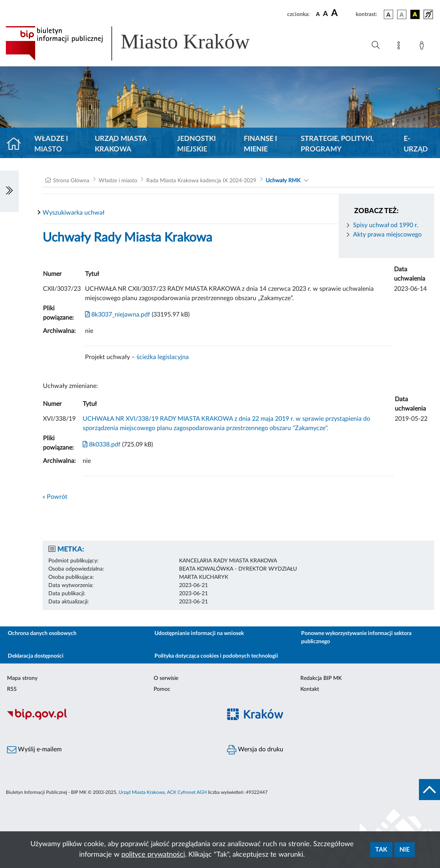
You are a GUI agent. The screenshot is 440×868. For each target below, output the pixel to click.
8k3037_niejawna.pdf (118, 315)
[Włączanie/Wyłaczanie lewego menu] (9, 191)
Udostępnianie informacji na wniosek (199, 633)
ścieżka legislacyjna (163, 357)
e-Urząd (416, 144)
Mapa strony (22, 678)
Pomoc (162, 689)
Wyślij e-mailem (34, 750)
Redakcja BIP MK (321, 678)
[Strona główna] (17, 144)
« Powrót (55, 497)
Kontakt (310, 689)
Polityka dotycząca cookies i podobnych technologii (216, 656)
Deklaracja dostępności (36, 656)
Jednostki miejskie (196, 144)
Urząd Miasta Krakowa (121, 144)
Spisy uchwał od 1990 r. (386, 225)
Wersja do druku (255, 750)
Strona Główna (71, 181)
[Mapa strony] (400, 47)
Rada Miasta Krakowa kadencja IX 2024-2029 (201, 181)
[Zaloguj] (423, 47)
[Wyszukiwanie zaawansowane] (376, 45)
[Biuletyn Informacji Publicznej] (110, 719)
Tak (381, 850)
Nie (405, 850)
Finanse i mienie (260, 144)
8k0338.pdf (102, 445)
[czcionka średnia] (326, 14)
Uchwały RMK (283, 181)
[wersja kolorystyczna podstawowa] (389, 14)
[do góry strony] (429, 790)
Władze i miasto (51, 144)
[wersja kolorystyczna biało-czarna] (402, 14)
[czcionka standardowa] (318, 14)
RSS (12, 689)
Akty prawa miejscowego (387, 235)
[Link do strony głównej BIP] (139, 43)
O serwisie (166, 678)
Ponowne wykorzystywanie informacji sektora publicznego (356, 638)
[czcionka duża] (342, 13)
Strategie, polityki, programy (337, 144)
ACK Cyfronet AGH (187, 792)
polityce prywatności (153, 855)
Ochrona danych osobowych (42, 633)
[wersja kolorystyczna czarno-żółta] (415, 14)
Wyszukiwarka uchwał (74, 213)
